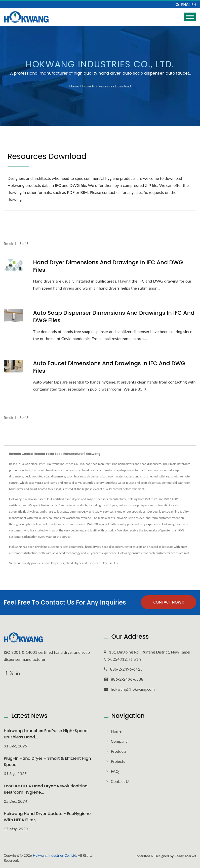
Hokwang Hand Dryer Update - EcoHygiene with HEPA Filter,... (47, 817)
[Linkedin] (18, 673)
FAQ (115, 771)
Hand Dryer (74, 563)
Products (119, 751)
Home (74, 86)
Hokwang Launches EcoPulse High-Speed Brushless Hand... (46, 734)
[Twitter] (12, 673)
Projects (89, 86)
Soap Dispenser (54, 563)
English (189, 5)
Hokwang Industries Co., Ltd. (55, 855)
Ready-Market (185, 856)
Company (119, 741)
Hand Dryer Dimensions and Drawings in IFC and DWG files (108, 266)
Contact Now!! (168, 602)
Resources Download (115, 86)
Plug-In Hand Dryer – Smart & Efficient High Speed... (47, 762)
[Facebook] (6, 673)
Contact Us (110, 563)
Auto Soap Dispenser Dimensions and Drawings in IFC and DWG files (114, 317)
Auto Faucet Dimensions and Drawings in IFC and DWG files (109, 367)
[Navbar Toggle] (190, 17)
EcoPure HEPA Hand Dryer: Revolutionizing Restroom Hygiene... (46, 789)
